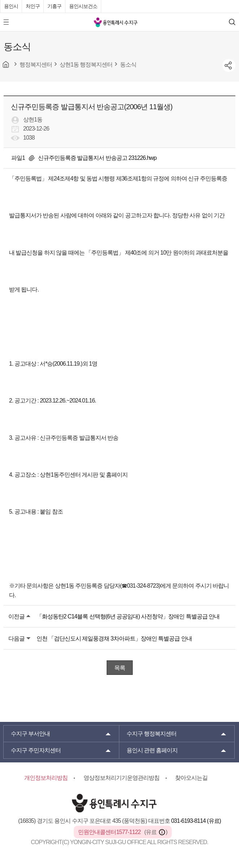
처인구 (33, 6)
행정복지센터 (151, 734)
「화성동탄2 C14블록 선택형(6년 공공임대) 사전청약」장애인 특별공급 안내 (128, 616)
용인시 (11, 6)
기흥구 (54, 6)
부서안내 (30, 734)
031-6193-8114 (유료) (196, 821)
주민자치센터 (36, 750)
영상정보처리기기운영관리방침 (121, 778)
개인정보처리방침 (46, 778)
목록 (120, 668)
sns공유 (229, 65)
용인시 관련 (152, 750)
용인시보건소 (83, 6)
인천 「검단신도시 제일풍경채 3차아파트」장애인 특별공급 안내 (114, 639)
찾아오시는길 (191, 778)
